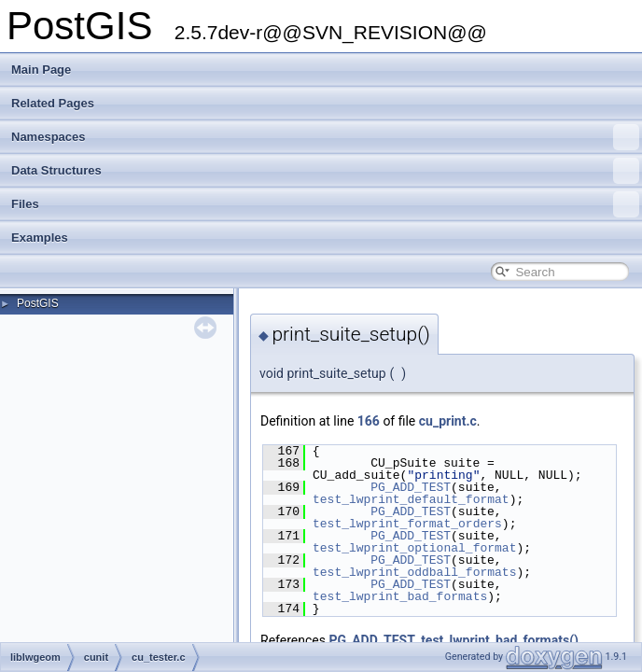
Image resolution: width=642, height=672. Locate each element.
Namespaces (325, 137)
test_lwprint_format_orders (407, 524)
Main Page (41, 70)
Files (325, 204)
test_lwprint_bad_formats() (500, 640)
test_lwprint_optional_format (414, 548)
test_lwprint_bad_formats (400, 596)
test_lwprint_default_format (411, 499)
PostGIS (38, 303)
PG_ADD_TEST (411, 487)
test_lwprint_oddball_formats (414, 572)
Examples (40, 238)
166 (369, 421)
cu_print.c (448, 421)
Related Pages (53, 103)
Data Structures (325, 171)
